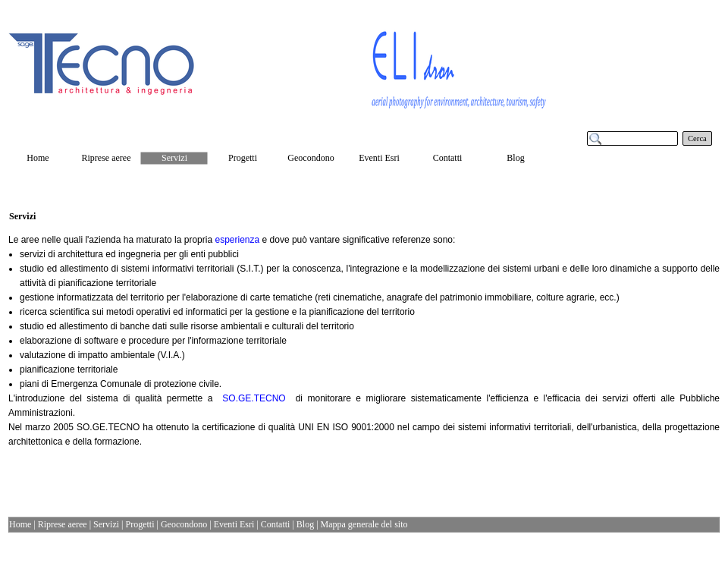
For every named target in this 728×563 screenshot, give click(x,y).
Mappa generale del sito (364, 524)
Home (20, 524)
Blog (305, 524)
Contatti (276, 524)
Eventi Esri (234, 524)
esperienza (237, 240)
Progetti (140, 524)
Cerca (697, 138)
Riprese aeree (63, 524)
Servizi (106, 524)
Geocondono (184, 524)
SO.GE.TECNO (254, 398)
